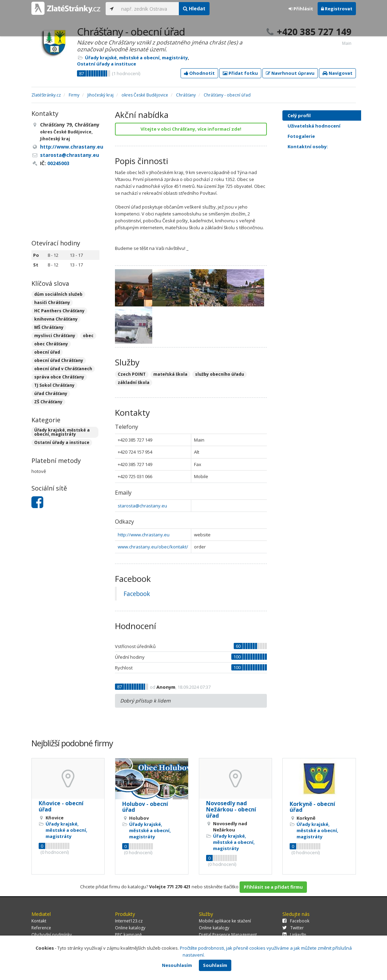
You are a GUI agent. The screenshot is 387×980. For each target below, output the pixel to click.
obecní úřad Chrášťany (59, 360)
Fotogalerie (328, 136)
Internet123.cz (129, 921)
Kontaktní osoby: (308, 147)
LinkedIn (294, 935)
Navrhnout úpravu (290, 73)
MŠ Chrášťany (49, 327)
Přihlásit (301, 9)
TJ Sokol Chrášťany (54, 385)
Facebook (137, 594)
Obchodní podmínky (52, 935)
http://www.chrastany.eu (144, 535)
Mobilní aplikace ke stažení (225, 921)
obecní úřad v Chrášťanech (63, 369)
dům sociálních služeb (58, 294)
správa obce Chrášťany (59, 377)
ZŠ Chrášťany (48, 402)
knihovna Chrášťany (56, 319)
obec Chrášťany (51, 344)
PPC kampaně (128, 935)
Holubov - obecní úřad (145, 807)
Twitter (293, 928)
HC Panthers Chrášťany (59, 311)
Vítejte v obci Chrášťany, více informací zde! (191, 129)
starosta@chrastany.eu (142, 506)
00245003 (58, 163)
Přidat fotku (240, 73)
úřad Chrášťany (51, 393)
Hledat (194, 8)
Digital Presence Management (228, 935)
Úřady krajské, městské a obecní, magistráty (136, 58)
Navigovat (337, 73)
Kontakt (39, 921)
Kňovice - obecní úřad (61, 806)
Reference (41, 928)
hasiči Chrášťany (52, 302)
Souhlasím (215, 965)
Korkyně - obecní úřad (312, 807)
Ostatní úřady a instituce (107, 64)
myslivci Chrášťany (55, 336)
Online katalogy (130, 928)
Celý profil (299, 115)
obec (88, 336)
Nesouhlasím (177, 965)
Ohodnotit (199, 73)
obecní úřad (47, 352)
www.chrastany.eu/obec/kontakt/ (153, 547)
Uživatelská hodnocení (328, 126)
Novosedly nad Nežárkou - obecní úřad (231, 809)
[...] (148, 9)
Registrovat (337, 9)
